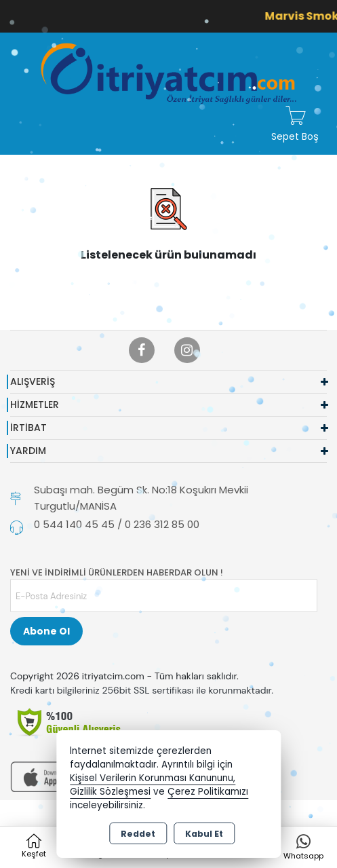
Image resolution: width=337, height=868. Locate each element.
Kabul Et (204, 834)
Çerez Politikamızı (208, 792)
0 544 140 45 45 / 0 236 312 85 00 (117, 524)
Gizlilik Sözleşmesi (110, 792)
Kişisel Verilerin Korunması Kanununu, (153, 778)
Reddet (138, 834)
